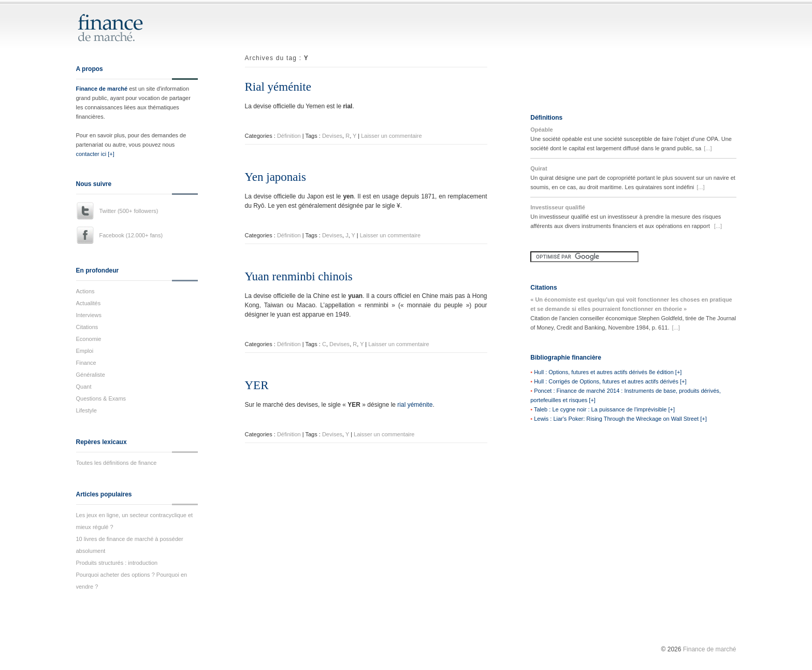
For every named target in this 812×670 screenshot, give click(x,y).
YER (257, 385)
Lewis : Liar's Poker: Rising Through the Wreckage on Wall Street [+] (620, 419)
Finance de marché (102, 89)
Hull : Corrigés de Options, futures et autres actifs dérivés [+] (610, 381)
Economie (89, 339)
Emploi (85, 351)
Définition (289, 136)
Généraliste (91, 375)
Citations (87, 327)
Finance (86, 363)
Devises (332, 136)
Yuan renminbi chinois (299, 276)
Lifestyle (86, 410)
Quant (84, 387)
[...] (708, 148)
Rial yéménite (278, 87)
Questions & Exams (101, 398)
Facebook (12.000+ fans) (131, 235)
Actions (85, 291)
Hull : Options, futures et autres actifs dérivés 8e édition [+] (608, 372)
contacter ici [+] (95, 154)
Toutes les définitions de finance (117, 463)
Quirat (539, 168)
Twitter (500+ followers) (129, 211)
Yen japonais (275, 177)
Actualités (89, 303)
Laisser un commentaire (391, 136)
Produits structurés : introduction (117, 563)
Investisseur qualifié (558, 207)
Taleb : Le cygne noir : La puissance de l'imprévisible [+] (604, 409)
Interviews (89, 315)
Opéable (541, 130)
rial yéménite (415, 405)
